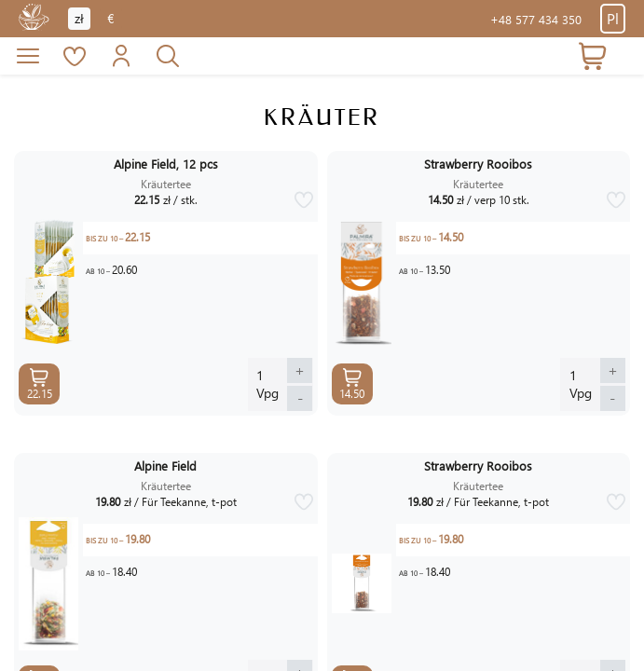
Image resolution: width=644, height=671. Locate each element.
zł (79, 18)
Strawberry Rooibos (478, 164)
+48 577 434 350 (536, 19)
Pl (613, 18)
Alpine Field (165, 466)
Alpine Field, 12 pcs (166, 164)
